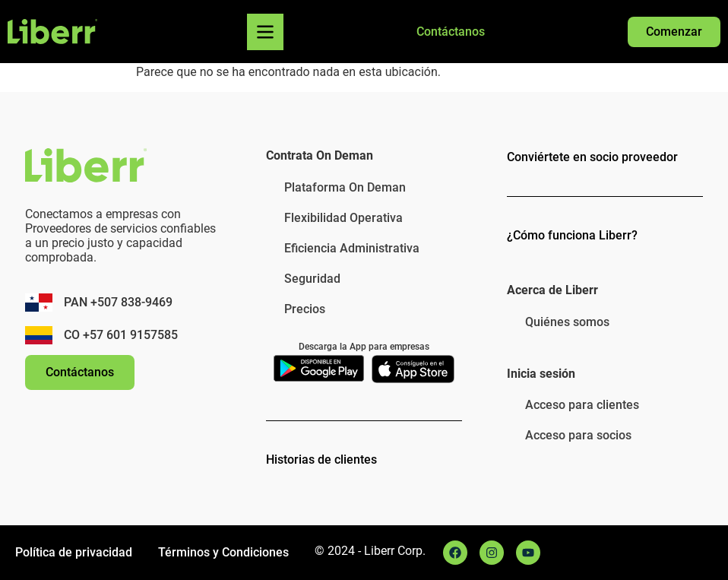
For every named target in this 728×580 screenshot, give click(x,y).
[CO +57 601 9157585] (39, 335)
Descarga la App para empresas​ (364, 347)
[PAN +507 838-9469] (39, 303)
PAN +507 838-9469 (118, 302)
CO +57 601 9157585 (121, 335)
